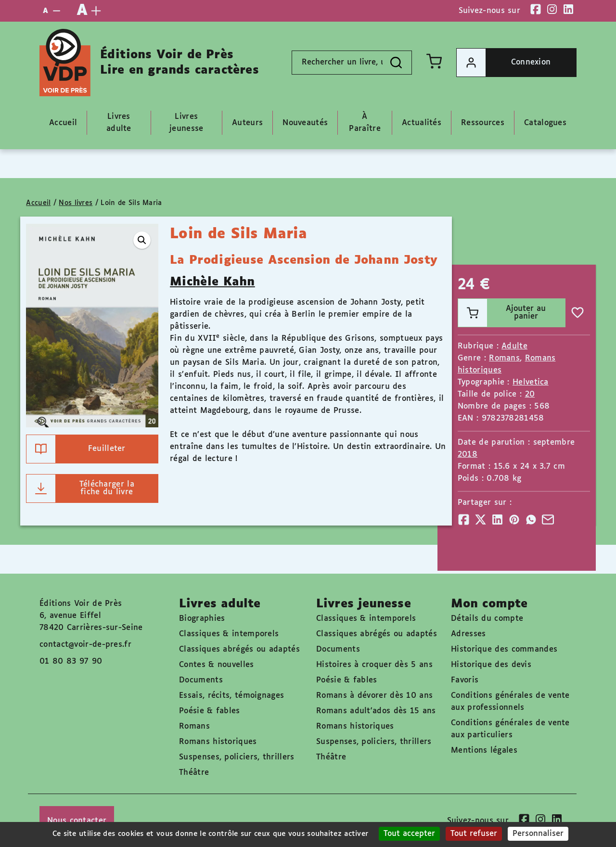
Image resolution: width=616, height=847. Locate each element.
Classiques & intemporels (229, 634)
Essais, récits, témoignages (231, 696)
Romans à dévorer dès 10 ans (374, 696)
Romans (504, 358)
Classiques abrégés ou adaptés (239, 649)
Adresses (468, 634)
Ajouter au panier (502, 313)
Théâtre (194, 773)
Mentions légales (484, 751)
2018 (468, 455)
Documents (201, 680)
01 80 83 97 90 (71, 661)
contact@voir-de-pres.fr (85, 645)
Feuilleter (76, 449)
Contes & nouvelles (216, 665)
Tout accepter (409, 834)
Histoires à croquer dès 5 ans (374, 665)
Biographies (202, 619)
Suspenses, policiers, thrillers (237, 757)
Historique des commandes (504, 649)
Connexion (504, 63)
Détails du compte (487, 619)
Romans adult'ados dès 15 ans (376, 711)
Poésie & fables (210, 711)
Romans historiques (218, 742)
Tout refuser (474, 834)
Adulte (514, 346)
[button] (142, 240)
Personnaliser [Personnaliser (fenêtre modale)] (538, 834)
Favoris (465, 680)
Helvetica (531, 382)
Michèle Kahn (212, 282)
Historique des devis (491, 665)
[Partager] (464, 520)
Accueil (38, 203)
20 (530, 394)
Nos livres (76, 203)
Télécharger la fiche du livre (80, 488)
